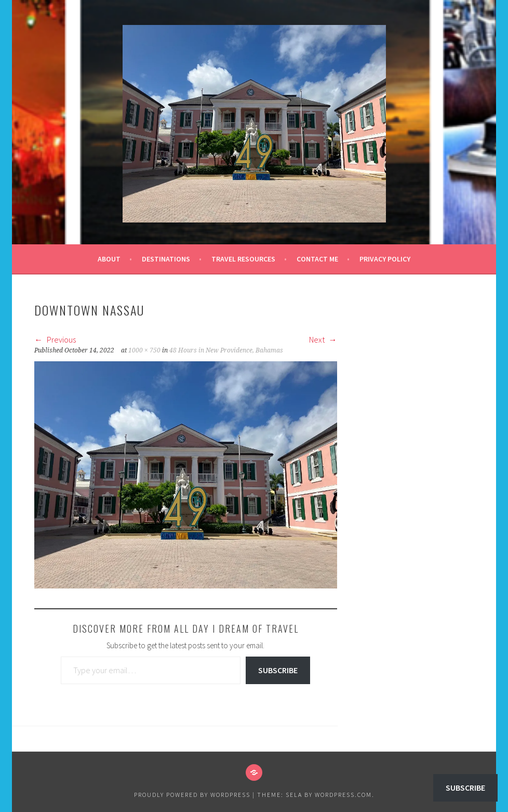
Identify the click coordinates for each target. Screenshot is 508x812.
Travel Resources (243, 259)
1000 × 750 (144, 350)
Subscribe (278, 670)
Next (323, 339)
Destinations (166, 259)
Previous (55, 339)
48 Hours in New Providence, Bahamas (226, 350)
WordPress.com (343, 795)
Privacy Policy (385, 259)
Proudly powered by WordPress (192, 795)
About (109, 259)
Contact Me (317, 259)
